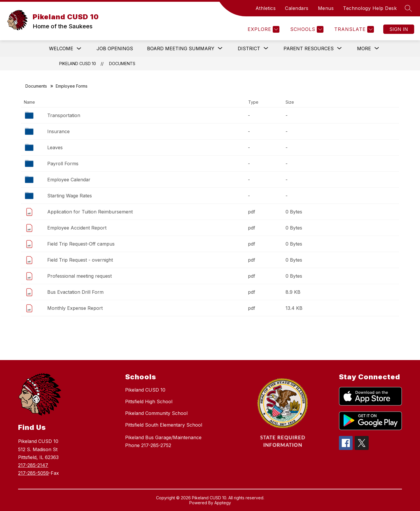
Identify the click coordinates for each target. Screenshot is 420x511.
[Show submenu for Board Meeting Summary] (181, 48)
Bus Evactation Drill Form (75, 292)
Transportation (64, 115)
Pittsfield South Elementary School (164, 425)
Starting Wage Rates (70, 196)
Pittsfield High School (149, 401)
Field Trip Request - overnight (80, 260)
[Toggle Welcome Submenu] (79, 49)
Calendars (297, 8)
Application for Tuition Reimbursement (90, 212)
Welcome (61, 48)
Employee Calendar (69, 180)
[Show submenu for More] (364, 48)
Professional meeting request (79, 276)
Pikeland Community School (156, 413)
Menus (326, 8)
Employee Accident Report (77, 228)
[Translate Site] (353, 29)
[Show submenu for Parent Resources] (309, 48)
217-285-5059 (33, 473)
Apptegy (223, 503)
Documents (122, 64)
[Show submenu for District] (249, 48)
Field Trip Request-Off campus (81, 244)
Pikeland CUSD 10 (78, 64)
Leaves (55, 147)
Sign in (399, 29)
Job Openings (115, 48)
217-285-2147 (33, 465)
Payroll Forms (63, 164)
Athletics (266, 8)
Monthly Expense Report (75, 308)
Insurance (58, 131)
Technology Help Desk (370, 8)
